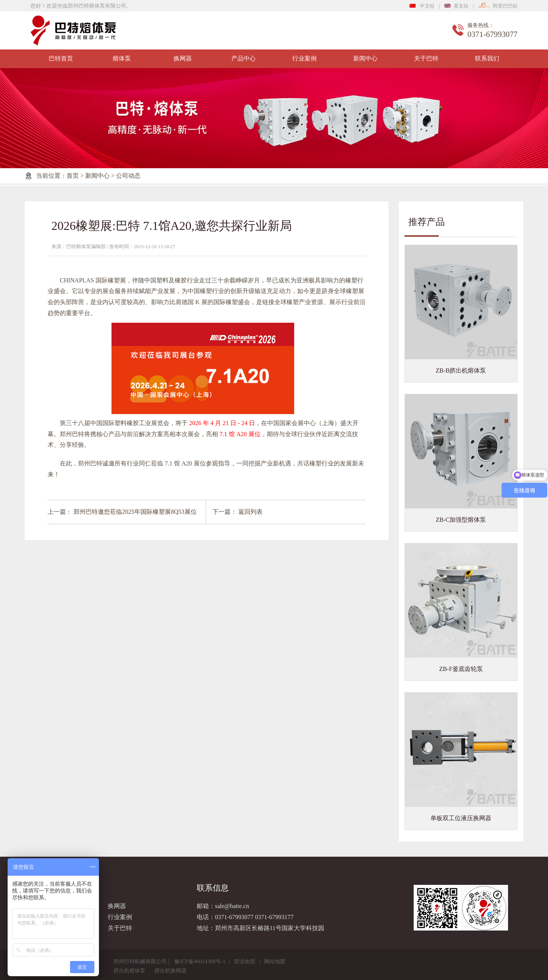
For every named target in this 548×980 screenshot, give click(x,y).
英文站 (456, 6)
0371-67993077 (234, 917)
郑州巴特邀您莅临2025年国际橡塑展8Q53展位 (135, 512)
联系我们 (487, 58)
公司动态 (128, 176)
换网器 (183, 58)
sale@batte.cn (232, 906)
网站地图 (275, 961)
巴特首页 (61, 58)
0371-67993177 (274, 917)
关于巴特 (426, 58)
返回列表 (250, 512)
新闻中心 (365, 58)
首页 (73, 176)
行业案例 (304, 58)
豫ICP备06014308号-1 (200, 961)
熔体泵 (122, 58)
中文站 (422, 6)
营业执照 (245, 961)
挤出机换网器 (170, 970)
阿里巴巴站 (498, 6)
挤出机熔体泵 (129, 970)
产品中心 (244, 58)
